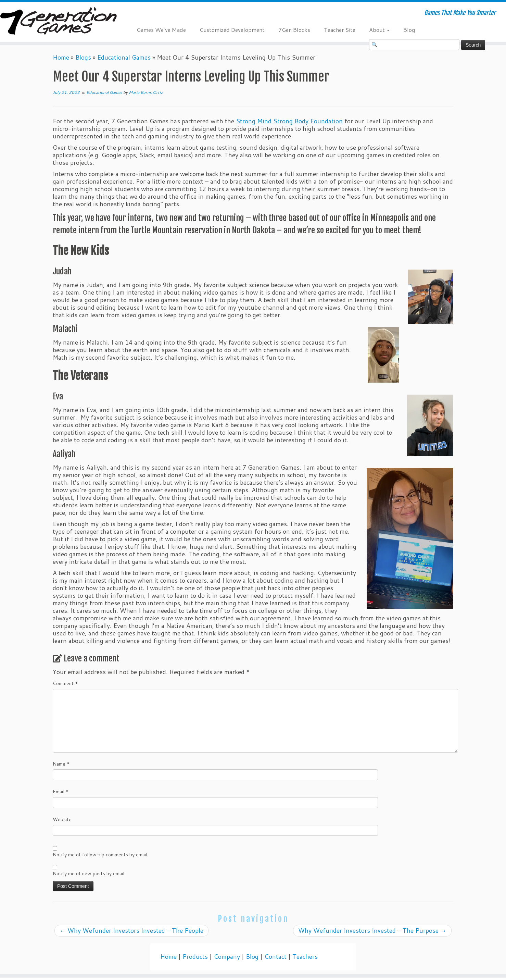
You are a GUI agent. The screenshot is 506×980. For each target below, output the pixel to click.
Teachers (305, 957)
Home (61, 57)
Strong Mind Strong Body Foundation (289, 121)
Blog (409, 30)
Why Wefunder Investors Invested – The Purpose (372, 931)
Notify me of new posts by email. (89, 873)
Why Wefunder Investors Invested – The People (131, 931)
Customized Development (232, 30)
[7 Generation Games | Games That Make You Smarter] (58, 22)
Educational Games (124, 57)
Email (61, 792)
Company (227, 957)
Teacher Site (340, 30)
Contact (275, 957)
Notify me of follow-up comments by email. (100, 855)
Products (195, 957)
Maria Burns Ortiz (146, 92)
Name (61, 764)
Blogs (83, 57)
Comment (65, 683)
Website (62, 819)
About (379, 30)
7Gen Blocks (294, 30)
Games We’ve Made (161, 30)
